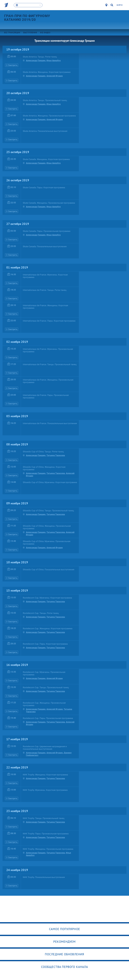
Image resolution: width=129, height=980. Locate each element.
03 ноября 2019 (17, 416)
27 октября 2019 (18, 224)
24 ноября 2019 (17, 870)
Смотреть (12, 65)
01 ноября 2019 (17, 267)
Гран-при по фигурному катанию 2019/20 (27, 18)
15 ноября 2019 (17, 590)
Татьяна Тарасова (56, 455)
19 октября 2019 (18, 49)
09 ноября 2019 (17, 503)
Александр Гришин (36, 60)
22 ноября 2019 (17, 767)
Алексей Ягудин (55, 76)
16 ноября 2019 (17, 665)
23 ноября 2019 (17, 811)
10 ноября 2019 (17, 562)
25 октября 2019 (18, 152)
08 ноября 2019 (17, 444)
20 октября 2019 (18, 93)
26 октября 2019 (18, 180)
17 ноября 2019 (17, 739)
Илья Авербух (54, 60)
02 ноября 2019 (17, 342)
